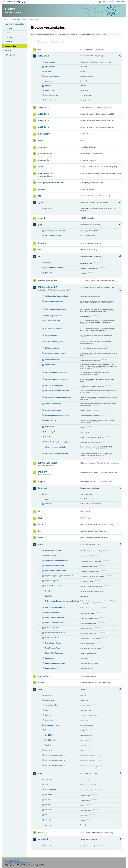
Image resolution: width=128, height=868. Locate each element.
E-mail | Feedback (12, 861)
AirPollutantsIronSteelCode (55, 309)
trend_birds (49, 90)
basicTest (49, 696)
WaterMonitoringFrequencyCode (57, 442)
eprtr (40, 167)
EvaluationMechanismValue (56, 571)
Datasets (8, 28)
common (42, 147)
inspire (41, 481)
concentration (50, 790)
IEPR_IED (43, 472)
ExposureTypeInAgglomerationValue (59, 576)
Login (103, 2)
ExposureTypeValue (53, 581)
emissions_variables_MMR (55, 231)
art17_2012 (43, 121)
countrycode (50, 62)
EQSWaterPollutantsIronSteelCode (58, 397)
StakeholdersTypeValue (54, 653)
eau (46, 710)
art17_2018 (43, 127)
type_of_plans (50, 100)
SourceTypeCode (52, 432)
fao (40, 196)
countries (49, 209)
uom (40, 773)
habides (42, 243)
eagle (47, 499)
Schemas (8, 42)
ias (40, 250)
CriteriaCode (50, 365)
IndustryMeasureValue (54, 586)
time (47, 815)
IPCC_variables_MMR (53, 236)
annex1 (48, 263)
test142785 (49, 735)
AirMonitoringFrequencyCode (56, 296)
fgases (41, 202)
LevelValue (49, 596)
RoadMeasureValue (52, 648)
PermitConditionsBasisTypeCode (58, 415)
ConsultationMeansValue (55, 566)
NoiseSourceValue (52, 628)
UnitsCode (49, 437)
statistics (49, 810)
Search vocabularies (41, 42)
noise (41, 544)
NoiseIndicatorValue (53, 613)
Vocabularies (10, 46)
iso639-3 (48, 591)
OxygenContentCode (53, 410)
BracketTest (50, 700)
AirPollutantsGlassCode (54, 301)
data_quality (50, 67)
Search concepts (59, 42)
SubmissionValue (52, 668)
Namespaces (10, 55)
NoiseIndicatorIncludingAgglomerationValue (62, 601)
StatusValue (50, 658)
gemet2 (42, 218)
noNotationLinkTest (53, 725)
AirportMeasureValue (53, 551)
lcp (40, 531)
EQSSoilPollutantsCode (54, 386)
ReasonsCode (50, 420)
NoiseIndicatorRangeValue (55, 607)
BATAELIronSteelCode (54, 329)
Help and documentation (14, 24)
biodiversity (44, 134)
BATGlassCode (51, 335)
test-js (47, 730)
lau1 (40, 511)
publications (44, 676)
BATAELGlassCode (52, 321)
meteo (47, 805)
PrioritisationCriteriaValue (55, 633)
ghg (40, 225)
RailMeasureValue (52, 638)
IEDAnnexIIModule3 (48, 287)
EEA (15, 2)
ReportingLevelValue (53, 643)
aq (39, 49)
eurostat (42, 189)
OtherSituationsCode (53, 404)
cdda (41, 140)
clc (46, 494)
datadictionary (45, 154)
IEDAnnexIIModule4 (48, 463)
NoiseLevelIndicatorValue (55, 618)
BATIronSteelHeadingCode (55, 353)
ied (40, 256)
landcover (43, 488)
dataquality (43, 160)
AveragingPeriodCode (53, 316)
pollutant (48, 273)
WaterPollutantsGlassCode (55, 447)
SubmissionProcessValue (55, 663)
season (48, 86)
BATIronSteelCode (52, 348)
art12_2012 (43, 56)
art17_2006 (43, 114)
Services (8, 50)
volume (48, 825)
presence (49, 81)
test (40, 689)
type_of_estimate (52, 95)
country (48, 845)
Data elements (10, 37)
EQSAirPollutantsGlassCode (56, 373)
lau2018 (42, 525)
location (48, 71)
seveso (42, 683)
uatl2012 (48, 504)
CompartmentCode (52, 360)
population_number (53, 76)
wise (40, 833)
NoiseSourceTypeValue (54, 623)
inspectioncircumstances (55, 268)
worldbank (43, 839)
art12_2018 (43, 108)
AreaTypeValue (51, 556)
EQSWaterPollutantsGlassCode (57, 391)
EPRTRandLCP (45, 173)
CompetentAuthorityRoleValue (57, 561)
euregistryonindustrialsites (51, 183)
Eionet (15, 19)
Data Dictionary (23, 19)
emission (49, 795)
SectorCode (50, 427)
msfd (41, 538)
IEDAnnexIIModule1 (48, 281)
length (47, 800)
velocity (48, 820)
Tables (7, 33)
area (47, 785)
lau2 (40, 518)
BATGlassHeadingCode (54, 342)
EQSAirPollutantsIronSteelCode (57, 379)
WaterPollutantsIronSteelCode (57, 454)
